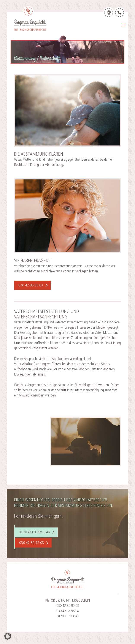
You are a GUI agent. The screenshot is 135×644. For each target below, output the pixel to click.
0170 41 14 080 (68, 616)
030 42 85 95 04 (68, 611)
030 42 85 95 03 (31, 285)
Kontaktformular (35, 532)
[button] (8, 636)
